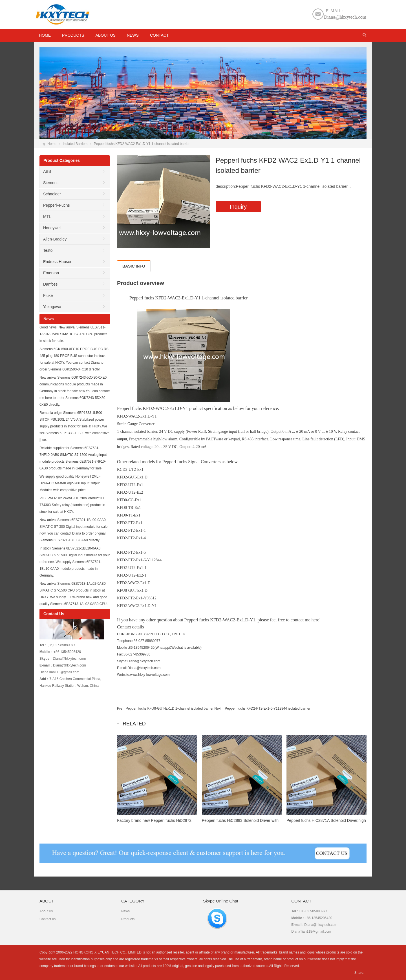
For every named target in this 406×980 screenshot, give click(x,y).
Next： (220, 708)
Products (73, 35)
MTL (47, 217)
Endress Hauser (57, 262)
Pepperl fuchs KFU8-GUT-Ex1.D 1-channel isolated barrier (170, 708)
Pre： (121, 708)
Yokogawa (52, 307)
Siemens (51, 183)
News (133, 35)
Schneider (52, 194)
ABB (47, 171)
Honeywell (52, 228)
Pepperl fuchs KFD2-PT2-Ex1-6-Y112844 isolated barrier (267, 708)
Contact (159, 35)
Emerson (51, 273)
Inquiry (238, 207)
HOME (45, 35)
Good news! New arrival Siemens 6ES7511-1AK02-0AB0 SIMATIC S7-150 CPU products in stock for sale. (73, 334)
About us (106, 35)
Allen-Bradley (55, 239)
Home (52, 144)
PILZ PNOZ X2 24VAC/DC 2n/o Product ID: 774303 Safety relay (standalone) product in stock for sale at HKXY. (72, 505)
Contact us (48, 919)
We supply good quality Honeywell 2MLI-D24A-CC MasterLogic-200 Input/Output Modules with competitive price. (70, 483)
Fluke (48, 295)
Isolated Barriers (75, 144)
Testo (48, 250)
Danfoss (50, 284)
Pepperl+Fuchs (57, 205)
